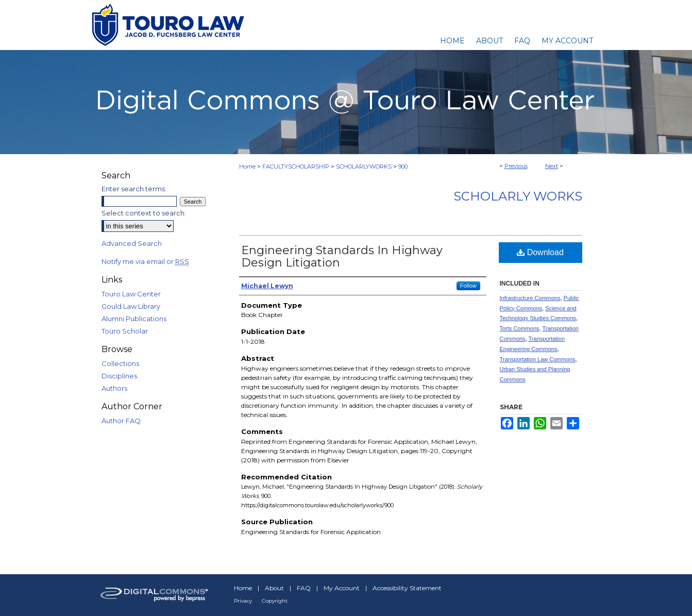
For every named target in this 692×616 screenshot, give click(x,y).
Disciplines (119, 376)
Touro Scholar (125, 331)
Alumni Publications (134, 319)
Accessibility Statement (407, 588)
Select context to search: (144, 213)
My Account (342, 588)
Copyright (275, 601)
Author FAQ (121, 421)
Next (552, 166)
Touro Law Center (131, 294)
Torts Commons (520, 328)
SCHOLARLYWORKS (364, 167)
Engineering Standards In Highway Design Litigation (342, 256)
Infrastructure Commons (530, 298)
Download (540, 252)
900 (403, 167)
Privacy (243, 601)
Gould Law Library (131, 306)
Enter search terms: (134, 189)
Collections (120, 363)
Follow (468, 286)
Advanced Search (132, 243)
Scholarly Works (518, 196)
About (274, 588)
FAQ (304, 588)
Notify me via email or (145, 261)
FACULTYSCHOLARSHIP (296, 167)
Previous (516, 166)
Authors (114, 388)
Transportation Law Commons (538, 359)
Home (247, 167)
